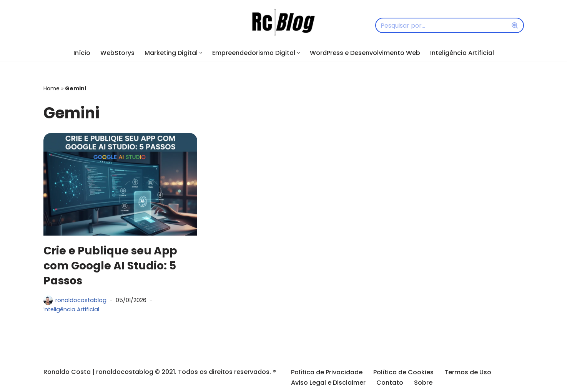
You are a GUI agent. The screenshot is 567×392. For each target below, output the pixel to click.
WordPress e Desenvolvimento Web (365, 53)
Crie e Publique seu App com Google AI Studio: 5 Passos (110, 266)
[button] (201, 53)
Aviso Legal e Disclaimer (328, 382)
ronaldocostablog (81, 300)
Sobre (423, 382)
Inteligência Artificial (462, 53)
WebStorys (117, 53)
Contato (390, 382)
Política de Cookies (403, 372)
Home (52, 88)
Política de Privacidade (327, 372)
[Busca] (441, 25)
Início (82, 53)
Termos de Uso (468, 372)
